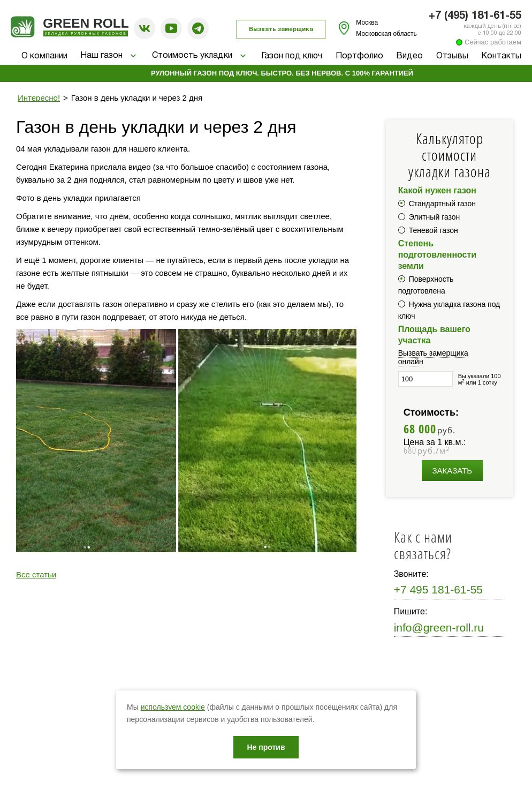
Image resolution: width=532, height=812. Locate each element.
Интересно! (39, 98)
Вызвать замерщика (281, 29)
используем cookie (173, 707)
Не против (266, 747)
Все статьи (36, 574)
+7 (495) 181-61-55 (475, 16)
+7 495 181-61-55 (438, 589)
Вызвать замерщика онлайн (433, 357)
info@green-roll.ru (439, 627)
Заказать (453, 471)
